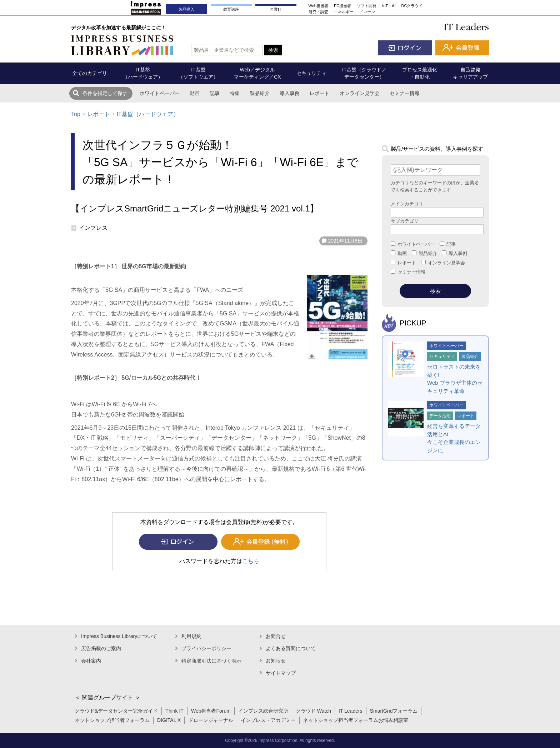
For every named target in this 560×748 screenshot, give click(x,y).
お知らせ (276, 660)
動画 (195, 93)
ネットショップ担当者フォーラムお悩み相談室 (356, 720)
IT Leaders (351, 711)
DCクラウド (412, 6)
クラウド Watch (313, 711)
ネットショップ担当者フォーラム (112, 720)
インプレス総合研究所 (263, 711)
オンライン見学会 (360, 93)
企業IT (276, 9)
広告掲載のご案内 (101, 648)
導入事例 (290, 93)
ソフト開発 (367, 6)
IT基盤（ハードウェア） (147, 114)
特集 (235, 93)
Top (76, 114)
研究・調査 (318, 12)
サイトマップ (281, 673)
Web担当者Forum (211, 711)
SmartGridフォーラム (394, 711)
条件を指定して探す (105, 93)
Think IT (174, 711)
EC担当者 (342, 6)
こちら (251, 561)
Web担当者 (318, 6)
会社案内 (91, 661)
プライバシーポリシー (206, 648)
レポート (320, 93)
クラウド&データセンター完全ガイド (116, 711)
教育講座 (231, 9)
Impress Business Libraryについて (119, 636)
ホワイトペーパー (160, 93)
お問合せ (276, 636)
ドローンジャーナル (211, 720)
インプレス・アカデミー (268, 720)
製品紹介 (260, 93)
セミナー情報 (405, 93)
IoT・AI (389, 6)
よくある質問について (291, 648)
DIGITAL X (169, 720)
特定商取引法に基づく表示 (211, 661)
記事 (215, 93)
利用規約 (191, 636)
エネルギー (344, 12)
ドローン (367, 12)
